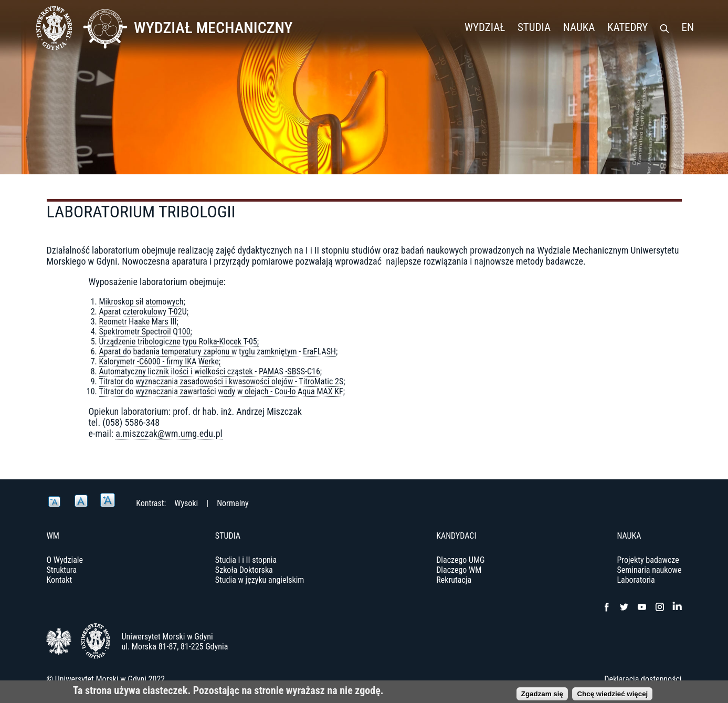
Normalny (233, 503)
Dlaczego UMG (460, 560)
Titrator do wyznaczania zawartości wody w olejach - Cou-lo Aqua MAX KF (221, 391)
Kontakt (60, 580)
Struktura (62, 570)
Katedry (627, 27)
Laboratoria (636, 580)
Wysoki (186, 503)
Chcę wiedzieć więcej (612, 696)
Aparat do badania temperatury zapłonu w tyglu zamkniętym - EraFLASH (218, 351)
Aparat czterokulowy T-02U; (144, 312)
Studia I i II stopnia (246, 560)
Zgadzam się (542, 696)
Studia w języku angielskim (260, 580)
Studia (534, 27)
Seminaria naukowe (649, 570)
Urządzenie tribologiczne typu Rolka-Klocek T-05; (179, 342)
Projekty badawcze (648, 560)
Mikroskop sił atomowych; (142, 302)
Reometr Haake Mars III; (139, 322)
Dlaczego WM (459, 570)
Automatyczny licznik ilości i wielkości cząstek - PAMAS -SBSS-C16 (210, 371)
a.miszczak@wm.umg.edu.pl (169, 433)
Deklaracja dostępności (643, 679)
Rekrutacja (454, 580)
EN (688, 27)
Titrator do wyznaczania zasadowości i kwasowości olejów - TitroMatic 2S (221, 381)
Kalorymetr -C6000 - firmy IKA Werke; (160, 361)
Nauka (579, 27)
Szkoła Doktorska (244, 570)
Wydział (485, 27)
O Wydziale (65, 560)
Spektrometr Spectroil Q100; (146, 332)
